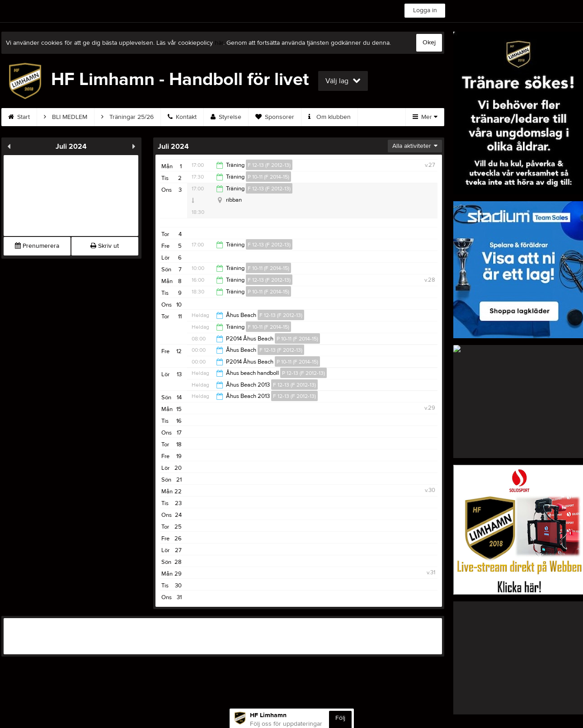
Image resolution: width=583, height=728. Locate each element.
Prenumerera (37, 246)
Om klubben (329, 117)
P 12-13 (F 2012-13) (303, 373)
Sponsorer (275, 117)
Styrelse (226, 117)
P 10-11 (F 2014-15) (268, 177)
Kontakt (182, 117)
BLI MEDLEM (66, 117)
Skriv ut (105, 246)
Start (19, 117)
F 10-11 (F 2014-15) (268, 268)
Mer (425, 117)
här (219, 43)
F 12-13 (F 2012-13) (269, 165)
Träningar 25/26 (127, 117)
